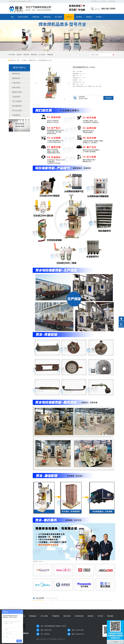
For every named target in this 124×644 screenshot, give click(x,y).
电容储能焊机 (17, 106)
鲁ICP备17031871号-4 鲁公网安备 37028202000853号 (53, 639)
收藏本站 (96, 1)
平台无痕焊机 (17, 101)
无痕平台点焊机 (23, 17)
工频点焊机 (16, 97)
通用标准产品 (33, 60)
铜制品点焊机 (17, 92)
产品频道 (24, 60)
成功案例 (79, 17)
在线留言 (104, 1)
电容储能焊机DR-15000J (45, 60)
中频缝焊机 (50, 55)
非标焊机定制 (79, 616)
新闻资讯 (89, 17)
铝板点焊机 (16, 87)
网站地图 (113, 1)
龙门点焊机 (58, 17)
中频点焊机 (36, 17)
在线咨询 (108, 98)
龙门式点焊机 (17, 111)
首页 (12, 17)
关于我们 (99, 17)
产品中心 (69, 17)
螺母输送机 (47, 17)
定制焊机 (19, 55)
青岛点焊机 (67, 616)
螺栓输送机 (16, 78)
